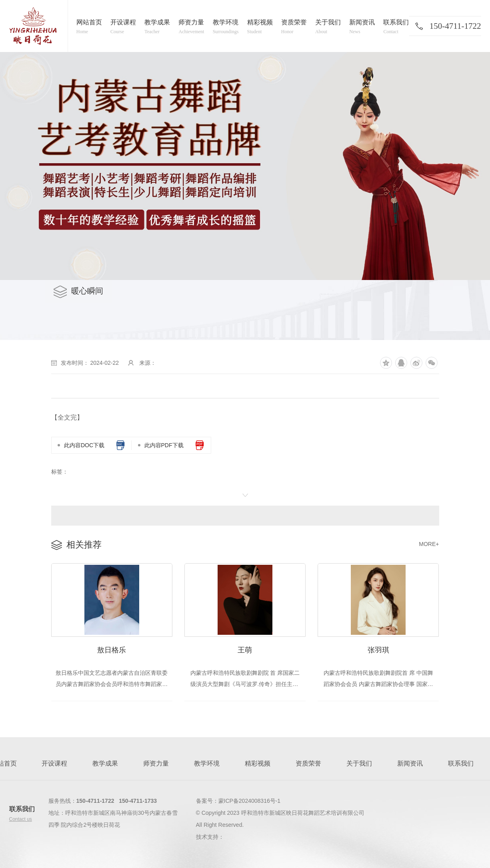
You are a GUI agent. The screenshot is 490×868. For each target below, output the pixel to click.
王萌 (245, 650)
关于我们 (359, 764)
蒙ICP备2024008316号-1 (250, 802)
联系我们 (461, 764)
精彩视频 (258, 764)
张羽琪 (378, 650)
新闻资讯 (410, 764)
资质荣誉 (308, 764)
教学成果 (105, 764)
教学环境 (207, 764)
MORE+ (429, 544)
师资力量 (156, 764)
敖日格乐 (112, 650)
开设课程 (54, 764)
